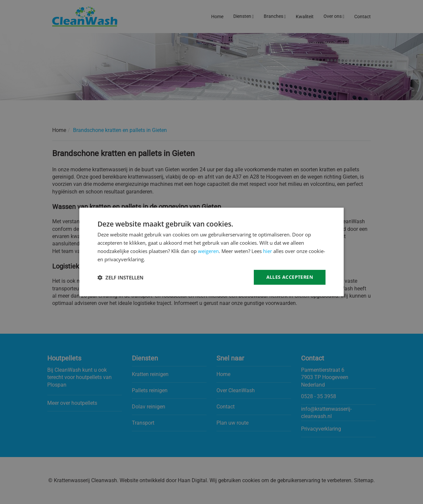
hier (268, 251)
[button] (120, 277)
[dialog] (211, 252)
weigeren (208, 251)
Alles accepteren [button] (290, 277)
